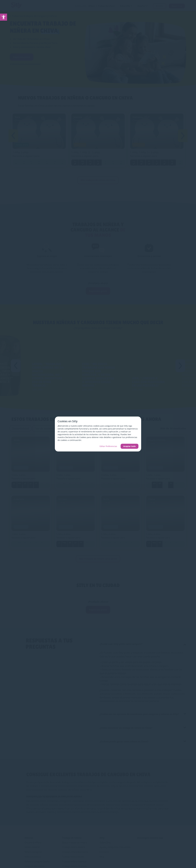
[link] (4, 17)
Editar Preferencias (108, 446)
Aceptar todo (130, 446)
